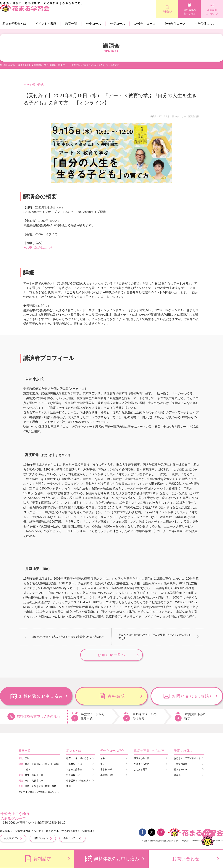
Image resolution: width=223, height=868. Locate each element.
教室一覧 (71, 24)
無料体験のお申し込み (190, 12)
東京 (27, 764)
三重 (41, 775)
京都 (27, 781)
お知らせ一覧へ (111, 655)
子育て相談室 (181, 764)
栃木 (28, 770)
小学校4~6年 (107, 775)
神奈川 (49, 764)
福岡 (27, 786)
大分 (34, 786)
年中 (103, 758)
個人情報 (5, 831)
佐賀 (41, 786)
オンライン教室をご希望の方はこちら (38, 792)
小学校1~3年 (107, 770)
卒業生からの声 (142, 764)
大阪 (34, 781)
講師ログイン (41, 838)
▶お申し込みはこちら (38, 248)
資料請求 (167, 12)
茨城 (56, 764)
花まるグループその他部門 (61, 831)
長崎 (54, 786)
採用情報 (87, 831)
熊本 (47, 786)
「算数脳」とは (74, 764)
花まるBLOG (180, 770)
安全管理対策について (28, 831)
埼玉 (41, 764)
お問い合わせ (186, 859)
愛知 (27, 775)
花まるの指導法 (74, 770)
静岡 (34, 775)
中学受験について (207, 24)
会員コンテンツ (72, 838)
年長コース (118, 24)
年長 (103, 764)
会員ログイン (11, 838)
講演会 (177, 775)
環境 (69, 786)
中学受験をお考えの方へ (79, 781)
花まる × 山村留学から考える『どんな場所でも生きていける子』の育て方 (155, 637)
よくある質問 (140, 770)
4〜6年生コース (175, 24)
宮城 (27, 758)
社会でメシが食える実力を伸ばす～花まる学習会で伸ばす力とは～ (68, 637)
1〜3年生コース (145, 24)
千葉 (34, 764)
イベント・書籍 (46, 24)
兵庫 (41, 781)
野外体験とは (73, 775)
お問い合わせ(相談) (192, 696)
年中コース (94, 24)
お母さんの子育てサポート (187, 758)
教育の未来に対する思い (79, 758)
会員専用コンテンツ (212, 12)
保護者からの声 (142, 758)
